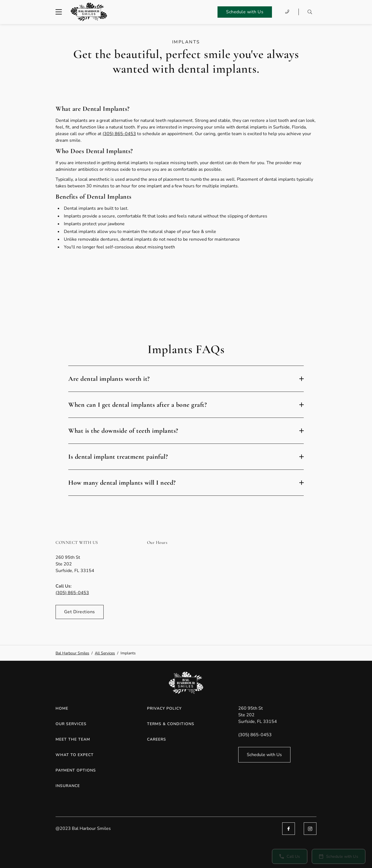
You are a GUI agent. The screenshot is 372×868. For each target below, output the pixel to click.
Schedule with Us (245, 12)
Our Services (71, 724)
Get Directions (80, 612)
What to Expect (75, 755)
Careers (157, 739)
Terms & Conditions (171, 724)
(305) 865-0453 (119, 134)
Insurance (68, 786)
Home (62, 708)
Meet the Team (73, 739)
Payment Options (76, 770)
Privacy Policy (164, 708)
